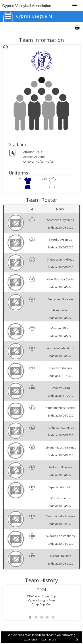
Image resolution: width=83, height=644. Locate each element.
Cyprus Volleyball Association (27, 6)
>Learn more (48, 639)
